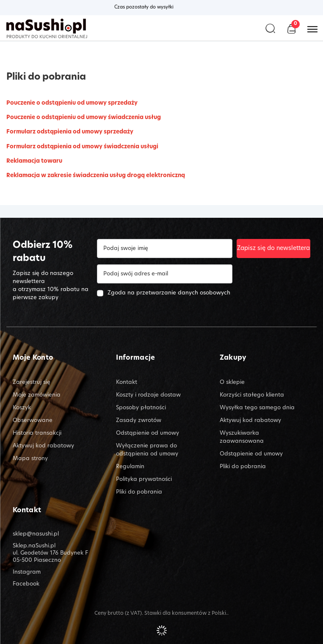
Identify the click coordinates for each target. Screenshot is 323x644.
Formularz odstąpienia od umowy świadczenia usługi (82, 147)
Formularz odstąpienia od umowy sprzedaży (70, 132)
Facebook (26, 584)
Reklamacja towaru (34, 161)
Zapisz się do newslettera (273, 248)
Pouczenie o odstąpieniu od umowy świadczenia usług (84, 118)
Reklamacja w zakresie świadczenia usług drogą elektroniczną (96, 176)
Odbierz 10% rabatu (43, 252)
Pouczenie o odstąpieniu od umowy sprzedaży (72, 103)
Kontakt (27, 511)
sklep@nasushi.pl (36, 534)
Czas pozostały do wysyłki (144, 7)
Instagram (27, 572)
